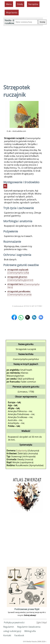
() (18, 271)
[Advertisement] (25, 53)
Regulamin (9, 627)
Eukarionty (22, 451)
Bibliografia (30, 631)
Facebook (19, 635)
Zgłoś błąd (42, 622)
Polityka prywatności (14, 622)
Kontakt (7, 635)
